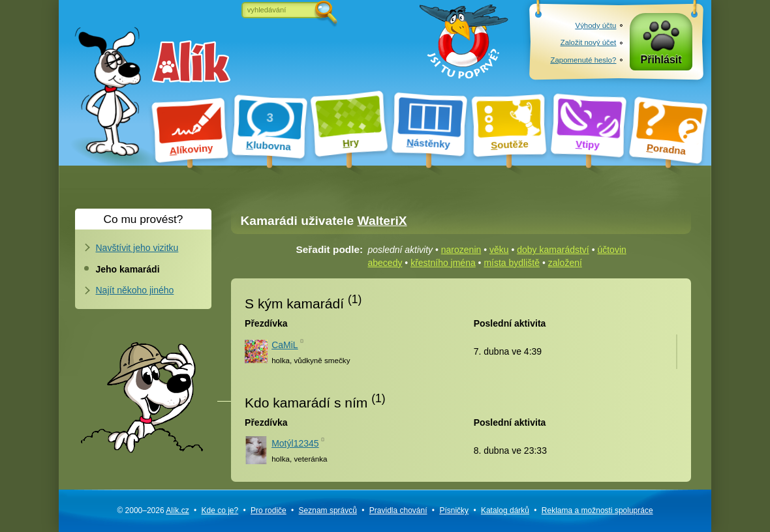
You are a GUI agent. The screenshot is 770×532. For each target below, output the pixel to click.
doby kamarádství (553, 250)
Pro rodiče (269, 510)
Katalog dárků (505, 510)
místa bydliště (512, 263)
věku (499, 250)
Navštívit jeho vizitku (137, 248)
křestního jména (443, 263)
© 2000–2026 (153, 510)
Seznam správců (328, 510)
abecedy (385, 263)
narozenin (461, 250)
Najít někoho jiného (135, 290)
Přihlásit (661, 60)
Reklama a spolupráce (597, 510)
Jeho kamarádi (128, 269)
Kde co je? (220, 510)
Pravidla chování (398, 510)
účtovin (611, 250)
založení (565, 263)
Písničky (454, 510)
